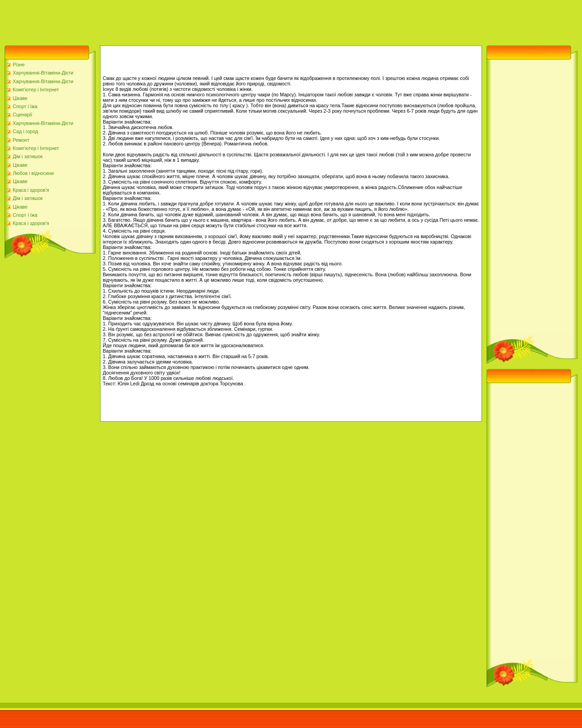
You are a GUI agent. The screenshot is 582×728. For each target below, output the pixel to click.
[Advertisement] (166, 20)
